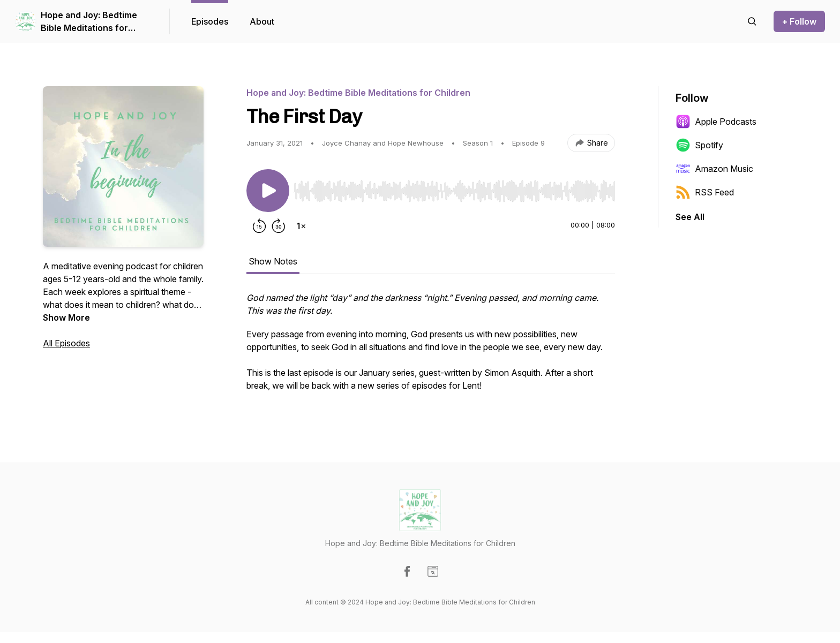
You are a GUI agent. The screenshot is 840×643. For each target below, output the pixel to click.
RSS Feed (705, 192)
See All (690, 217)
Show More (66, 317)
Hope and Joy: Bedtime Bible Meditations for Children (89, 22)
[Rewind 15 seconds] (259, 226)
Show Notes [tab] (273, 261)
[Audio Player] (454, 188)
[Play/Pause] (268, 191)
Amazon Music (714, 169)
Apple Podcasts (716, 122)
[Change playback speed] (301, 226)
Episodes (210, 21)
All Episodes (66, 343)
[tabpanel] (431, 347)
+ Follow (799, 21)
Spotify (699, 145)
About (262, 21)
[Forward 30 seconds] (279, 226)
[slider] (454, 191)
